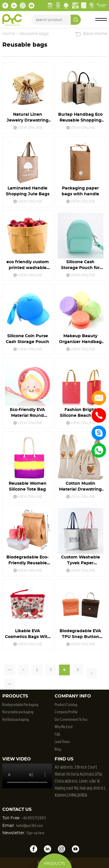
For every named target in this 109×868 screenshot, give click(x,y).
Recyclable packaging (18, 712)
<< (10, 670)
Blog (58, 749)
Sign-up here (35, 833)
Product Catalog (66, 705)
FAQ (57, 734)
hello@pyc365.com (30, 826)
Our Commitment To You (71, 719)
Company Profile (66, 712)
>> (10, 684)
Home (9, 34)
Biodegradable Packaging (20, 705)
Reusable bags (34, 34)
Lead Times (62, 742)
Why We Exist (64, 727)
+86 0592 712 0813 (34, 818)
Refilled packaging (16, 719)
